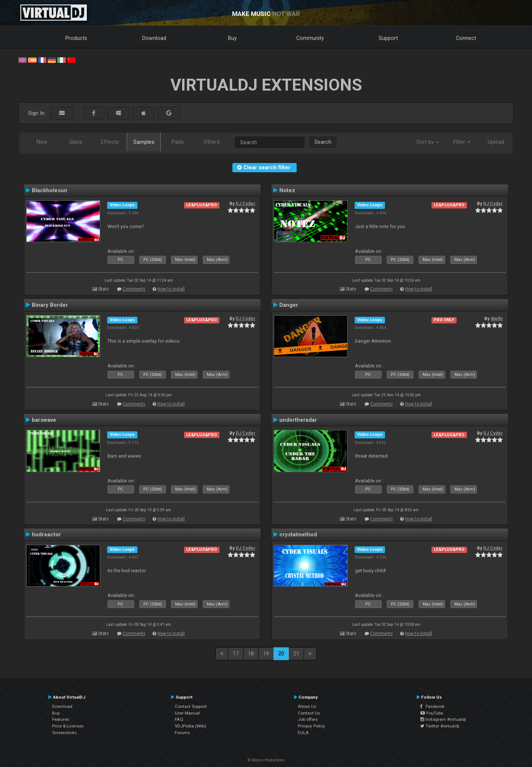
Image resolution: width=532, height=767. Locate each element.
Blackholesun (50, 190)
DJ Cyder (245, 204)
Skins (76, 142)
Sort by (428, 142)
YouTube (432, 713)
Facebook (432, 706)
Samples (144, 142)
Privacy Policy (311, 726)
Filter (462, 142)
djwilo (497, 319)
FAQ (179, 719)
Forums (182, 733)
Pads (178, 142)
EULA (303, 733)
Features (61, 719)
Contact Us (309, 713)
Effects (110, 142)
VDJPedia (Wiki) (190, 726)
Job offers (308, 719)
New (42, 142)
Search (323, 142)
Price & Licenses (68, 726)
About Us (307, 706)
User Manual (187, 713)
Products (76, 38)
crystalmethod (298, 534)
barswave (44, 420)
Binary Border (50, 305)
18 (251, 654)
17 (236, 654)
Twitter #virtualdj (440, 726)
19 (266, 654)
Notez (287, 190)
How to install (171, 289)
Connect (466, 38)
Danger (289, 305)
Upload (496, 142)
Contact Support (191, 706)
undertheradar (298, 420)
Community (310, 38)
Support (388, 38)
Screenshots (64, 733)
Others (212, 142)
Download (154, 38)
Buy (232, 38)
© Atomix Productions (266, 760)
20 (281, 654)
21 (296, 654)
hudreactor (46, 534)
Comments (134, 289)
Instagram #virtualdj (443, 719)
